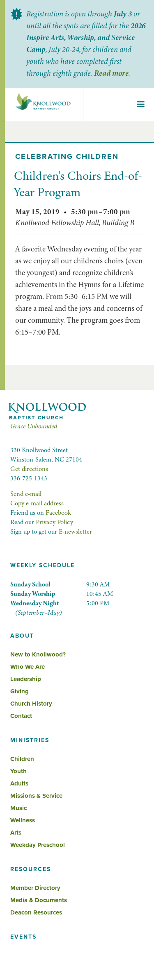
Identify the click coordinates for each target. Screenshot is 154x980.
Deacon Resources (36, 912)
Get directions (29, 469)
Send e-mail (26, 494)
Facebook (58, 513)
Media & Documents (39, 900)
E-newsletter (75, 532)
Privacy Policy (54, 522)
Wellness (23, 820)
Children (22, 759)
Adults (19, 783)
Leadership (26, 679)
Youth (18, 771)
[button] (140, 104)
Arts (16, 833)
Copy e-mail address (37, 503)
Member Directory (35, 888)
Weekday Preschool (38, 845)
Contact (21, 716)
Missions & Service (36, 796)
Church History (31, 704)
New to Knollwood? (38, 654)
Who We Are (28, 667)
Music (18, 808)
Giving (20, 691)
